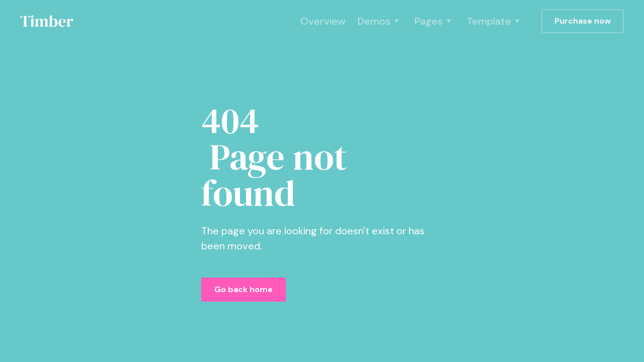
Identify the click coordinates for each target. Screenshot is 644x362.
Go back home (244, 289)
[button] (380, 21)
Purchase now (583, 21)
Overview (323, 21)
